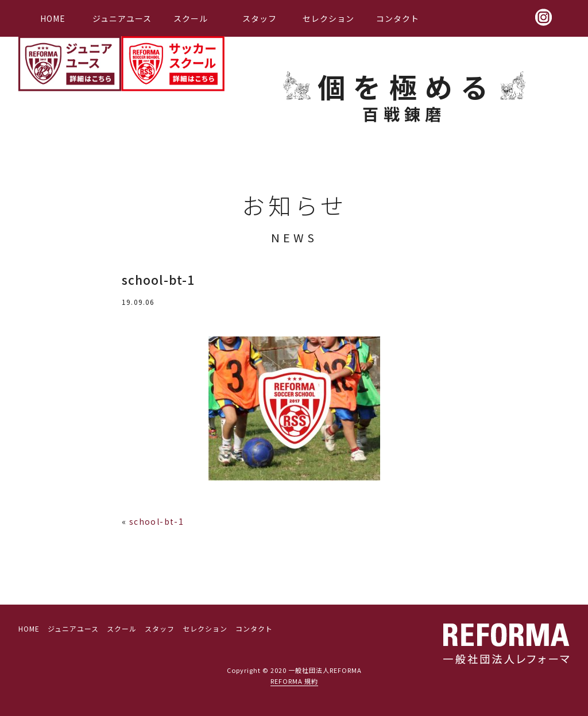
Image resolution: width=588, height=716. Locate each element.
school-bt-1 (156, 521)
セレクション (328, 18)
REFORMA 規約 (294, 681)
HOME (53, 18)
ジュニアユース (122, 18)
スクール (191, 18)
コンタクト (398, 18)
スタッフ (260, 18)
